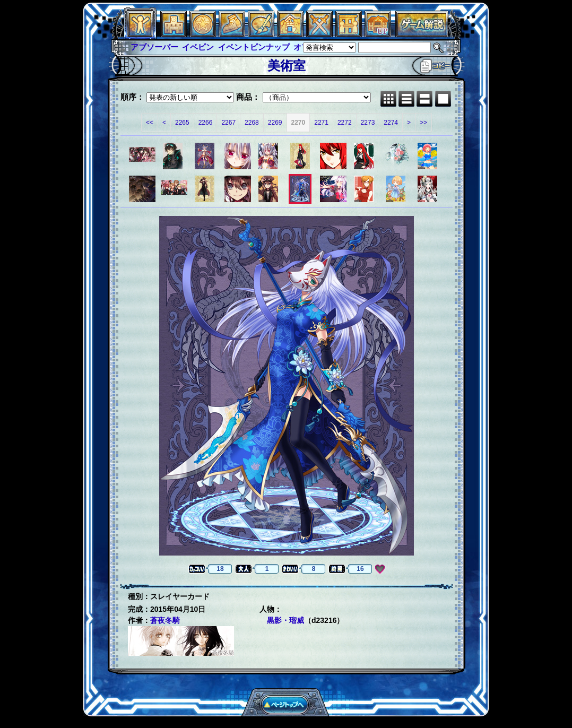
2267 (228, 123)
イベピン (198, 47)
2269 (275, 123)
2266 (206, 123)
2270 (298, 123)
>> (423, 123)
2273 (368, 123)
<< (150, 123)
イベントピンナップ (254, 47)
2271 (321, 123)
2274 (391, 123)
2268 (252, 123)
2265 (182, 123)
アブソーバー (154, 47)
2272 (345, 123)
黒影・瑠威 (285, 620)
